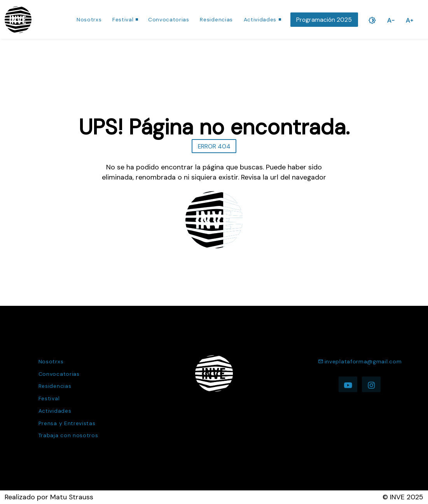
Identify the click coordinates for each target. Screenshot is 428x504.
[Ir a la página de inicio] (18, 20)
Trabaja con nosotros (68, 435)
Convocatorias (169, 19)
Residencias (216, 19)
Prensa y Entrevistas (67, 423)
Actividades (260, 19)
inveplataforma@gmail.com (360, 361)
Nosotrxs (89, 19)
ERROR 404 (214, 146)
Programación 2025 (324, 20)
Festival (123, 19)
